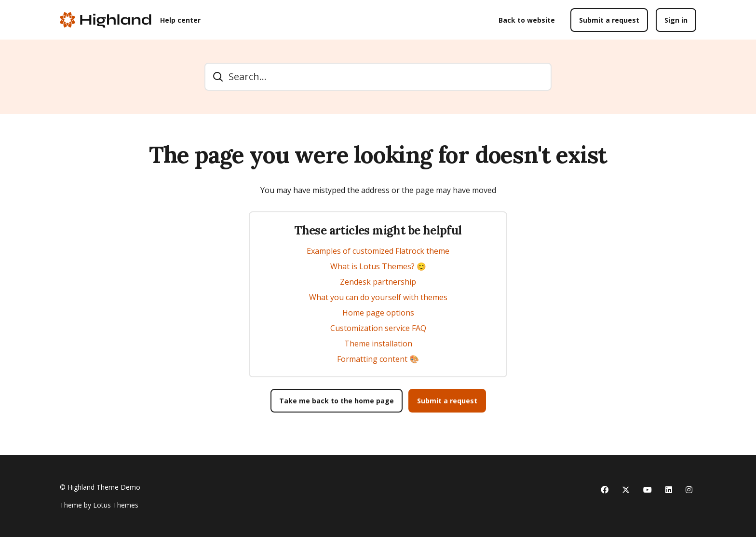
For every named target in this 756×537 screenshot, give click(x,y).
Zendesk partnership (378, 282)
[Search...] (378, 77)
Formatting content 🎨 (378, 359)
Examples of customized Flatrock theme (378, 251)
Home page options (378, 313)
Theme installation (378, 344)
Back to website (527, 20)
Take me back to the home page (337, 401)
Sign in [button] (676, 20)
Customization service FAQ (378, 328)
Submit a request (609, 20)
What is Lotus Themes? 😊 (378, 266)
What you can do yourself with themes (378, 297)
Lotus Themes (116, 505)
